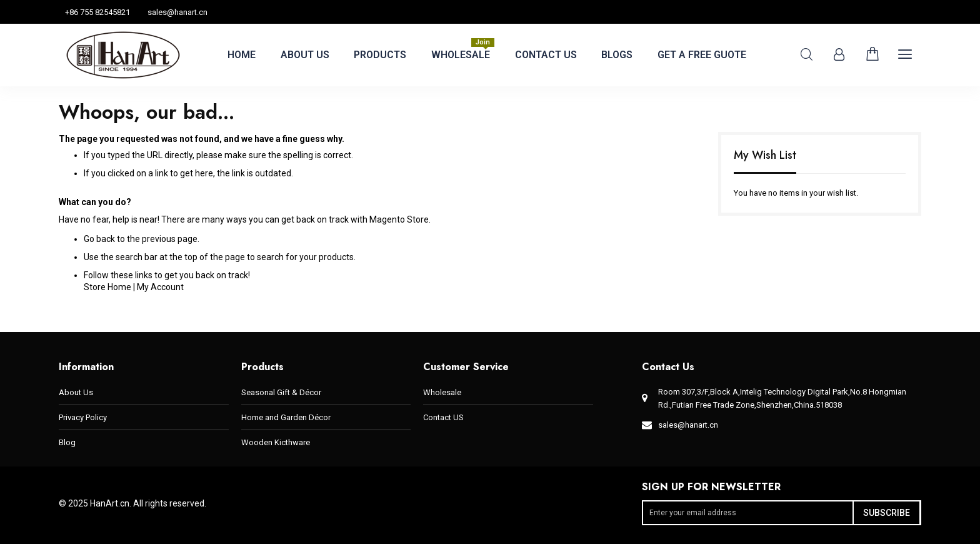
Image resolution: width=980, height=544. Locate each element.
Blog (67, 442)
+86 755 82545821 (97, 12)
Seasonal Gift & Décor (281, 392)
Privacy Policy (83, 417)
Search (807, 55)
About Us (76, 392)
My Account (160, 287)
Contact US (443, 417)
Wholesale (442, 392)
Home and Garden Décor (286, 417)
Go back (99, 239)
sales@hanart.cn (177, 12)
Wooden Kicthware (276, 442)
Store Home (107, 287)
